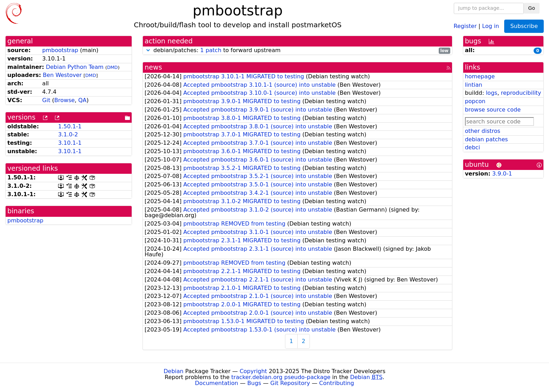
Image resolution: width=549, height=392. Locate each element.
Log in (491, 26)
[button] (148, 50)
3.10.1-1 (70, 143)
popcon (475, 101)
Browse (64, 100)
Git (46, 100)
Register (465, 26)
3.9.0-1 (502, 174)
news (153, 67)
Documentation (217, 383)
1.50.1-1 (70, 126)
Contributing (337, 383)
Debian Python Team (75, 67)
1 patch (211, 50)
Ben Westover (62, 75)
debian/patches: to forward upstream (297, 51)
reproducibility (521, 93)
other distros (483, 131)
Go (532, 8)
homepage (480, 76)
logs (492, 93)
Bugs (254, 383)
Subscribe (524, 26)
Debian (173, 371)
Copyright (253, 371)
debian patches (487, 139)
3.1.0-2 (68, 134)
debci (472, 147)
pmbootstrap (60, 50)
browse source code (493, 110)
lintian (474, 85)
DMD (113, 67)
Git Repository (290, 383)
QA (82, 100)
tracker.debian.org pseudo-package (281, 377)
